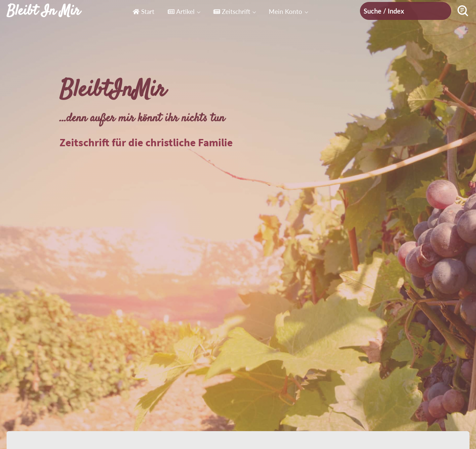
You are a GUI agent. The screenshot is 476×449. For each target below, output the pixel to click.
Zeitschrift (232, 11)
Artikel (181, 11)
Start (143, 11)
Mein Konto (285, 11)
